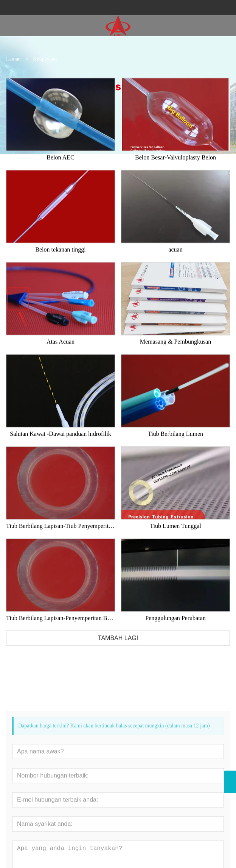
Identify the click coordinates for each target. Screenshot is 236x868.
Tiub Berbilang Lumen (175, 448)
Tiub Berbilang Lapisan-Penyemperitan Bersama (61, 632)
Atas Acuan (61, 355)
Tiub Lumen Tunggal (175, 540)
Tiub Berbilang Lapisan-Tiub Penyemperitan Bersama (61, 540)
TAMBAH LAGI (118, 652)
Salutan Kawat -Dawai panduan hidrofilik (60, 448)
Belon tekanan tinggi (60, 263)
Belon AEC (60, 171)
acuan (175, 263)
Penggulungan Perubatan (175, 632)
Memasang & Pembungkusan (175, 355)
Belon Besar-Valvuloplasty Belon (175, 171)
